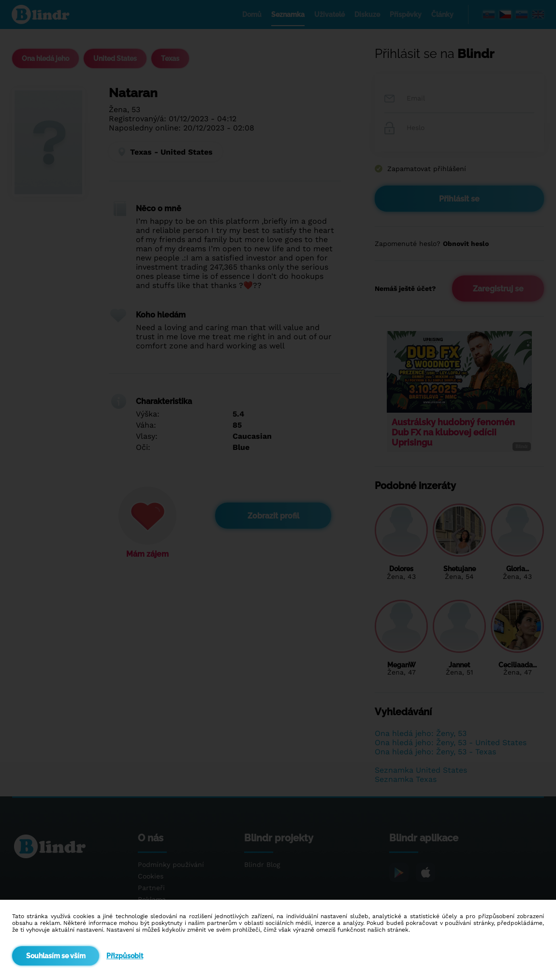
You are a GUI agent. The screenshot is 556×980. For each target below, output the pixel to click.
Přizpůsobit (125, 956)
